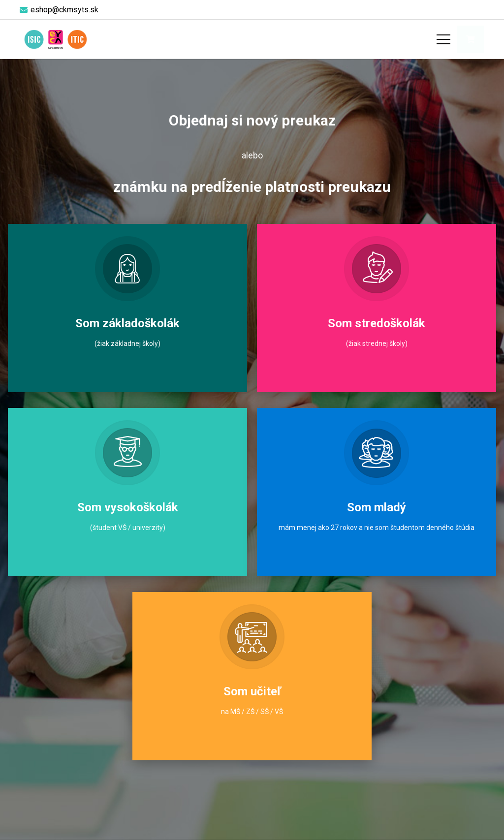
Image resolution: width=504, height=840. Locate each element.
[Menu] (443, 39)
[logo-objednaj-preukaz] (55, 39)
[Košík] (471, 39)
